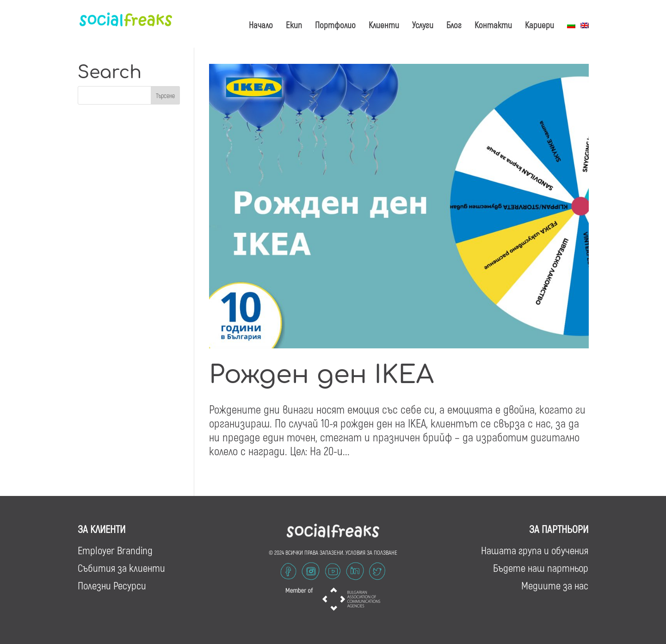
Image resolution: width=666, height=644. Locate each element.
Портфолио (335, 25)
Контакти (493, 25)
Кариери (540, 25)
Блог (454, 25)
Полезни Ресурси (112, 585)
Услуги (423, 25)
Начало (261, 25)
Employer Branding (115, 550)
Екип (294, 25)
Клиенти (384, 25)
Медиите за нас (555, 585)
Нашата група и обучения (535, 550)
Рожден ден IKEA (321, 375)
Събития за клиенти (121, 568)
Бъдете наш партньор (541, 568)
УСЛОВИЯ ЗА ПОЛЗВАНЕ (371, 552)
